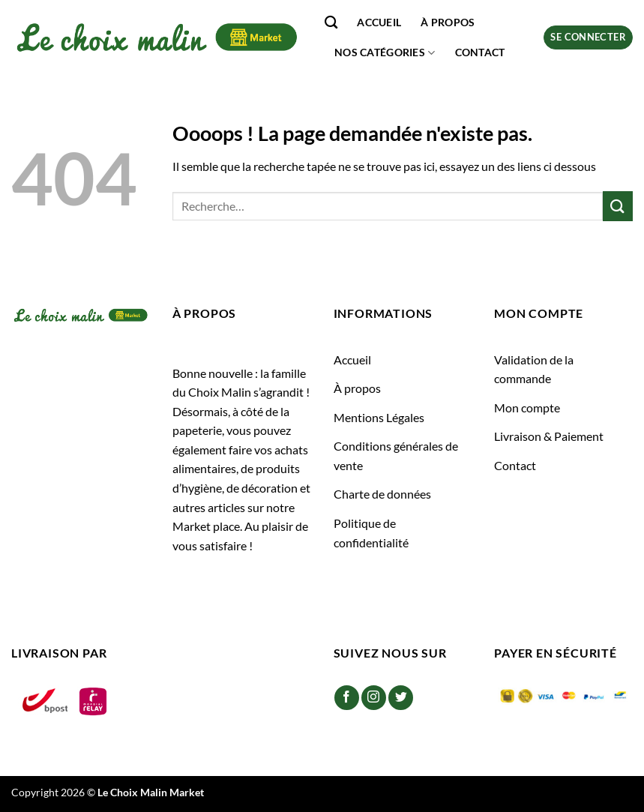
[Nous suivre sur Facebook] (347, 698)
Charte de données (382, 494)
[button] (588, 37)
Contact (480, 52)
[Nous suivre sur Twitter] (401, 698)
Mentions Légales (379, 417)
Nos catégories (385, 53)
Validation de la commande (534, 369)
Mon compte (527, 407)
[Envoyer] (618, 206)
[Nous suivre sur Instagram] (374, 698)
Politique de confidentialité (371, 533)
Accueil (379, 22)
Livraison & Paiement (549, 436)
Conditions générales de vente (396, 455)
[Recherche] (331, 23)
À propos (448, 22)
